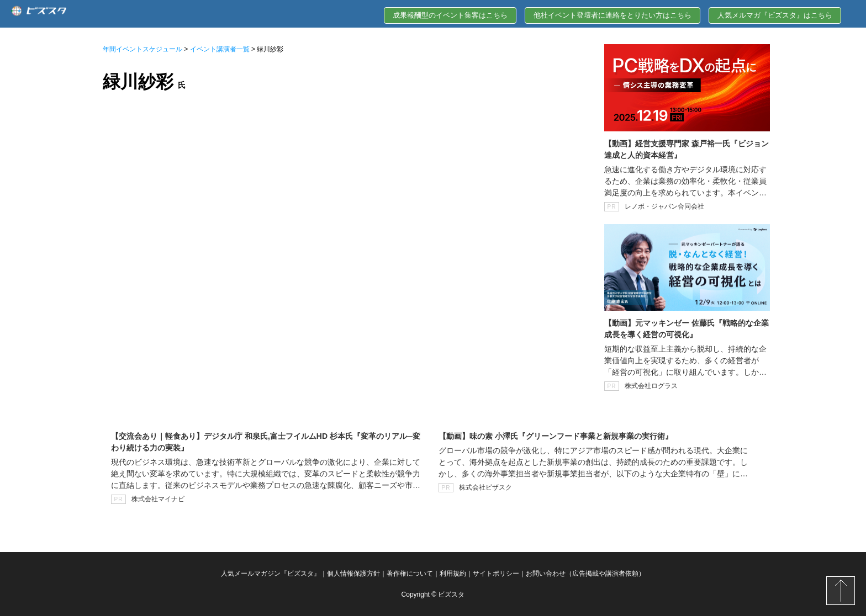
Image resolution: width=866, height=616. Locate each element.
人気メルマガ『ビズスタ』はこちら (775, 15)
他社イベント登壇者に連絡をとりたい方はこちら (612, 15)
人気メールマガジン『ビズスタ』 (271, 573)
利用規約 (453, 573)
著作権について (410, 573)
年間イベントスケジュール (142, 49)
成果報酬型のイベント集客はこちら (450, 15)
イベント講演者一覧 (220, 49)
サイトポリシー (496, 573)
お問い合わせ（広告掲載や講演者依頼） (585, 573)
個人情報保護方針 (353, 573)
